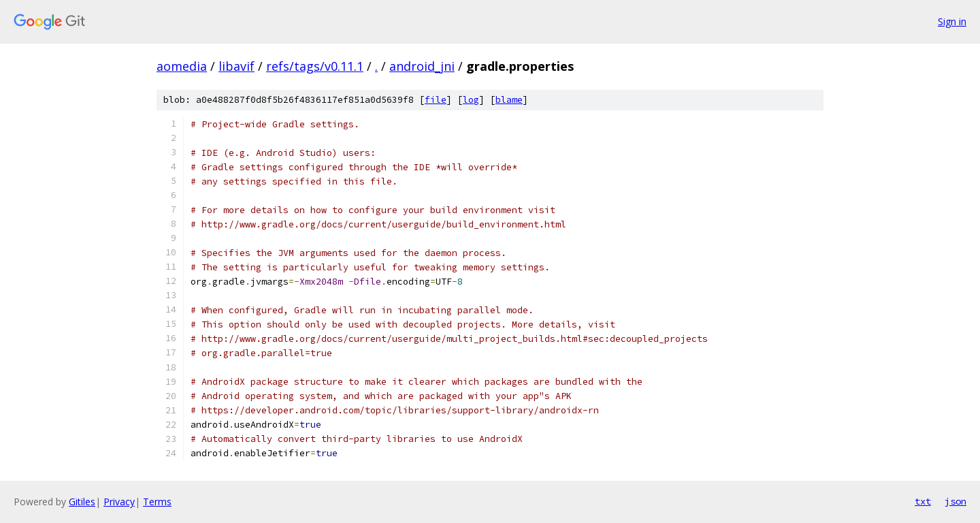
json (955, 501)
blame (509, 100)
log (471, 100)
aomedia (182, 66)
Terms (157, 502)
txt (923, 501)
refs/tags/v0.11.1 (315, 66)
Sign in (952, 21)
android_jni (422, 66)
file (436, 100)
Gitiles (82, 502)
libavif (236, 66)
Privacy (119, 502)
